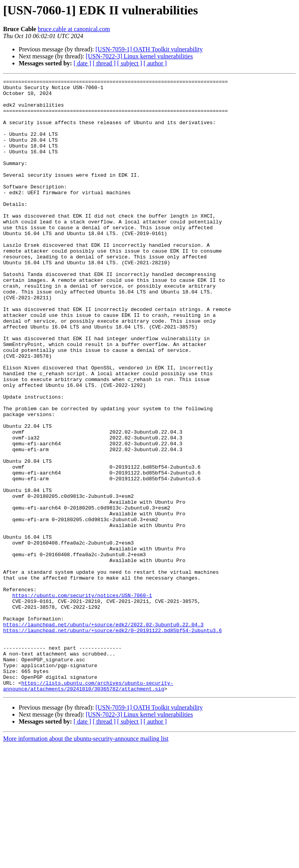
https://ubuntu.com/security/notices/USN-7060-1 (82, 699)
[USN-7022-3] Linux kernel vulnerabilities (139, 56)
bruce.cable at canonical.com (74, 29)
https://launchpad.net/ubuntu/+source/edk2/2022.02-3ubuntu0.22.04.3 (103, 734)
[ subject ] (130, 63)
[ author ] (155, 63)
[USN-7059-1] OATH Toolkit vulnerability (149, 49)
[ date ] (82, 63)
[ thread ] (104, 63)
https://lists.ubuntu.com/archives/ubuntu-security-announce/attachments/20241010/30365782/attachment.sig (88, 808)
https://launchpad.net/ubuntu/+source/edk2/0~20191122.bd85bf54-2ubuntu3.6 (113, 741)
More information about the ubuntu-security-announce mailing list (86, 861)
